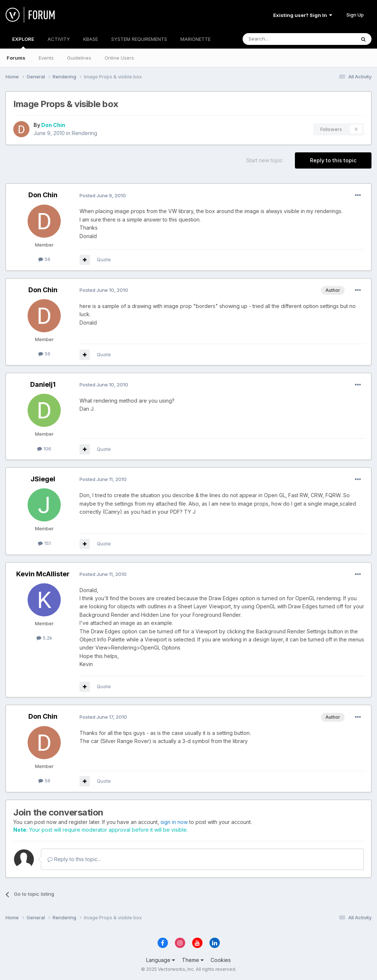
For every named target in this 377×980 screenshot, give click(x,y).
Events (46, 58)
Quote (104, 259)
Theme (193, 960)
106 (44, 449)
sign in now (174, 822)
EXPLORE (23, 42)
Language (161, 960)
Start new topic (265, 160)
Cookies (221, 960)
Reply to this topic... (74, 859)
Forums (16, 58)
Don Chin (53, 125)
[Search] (280, 39)
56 (44, 259)
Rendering (84, 133)
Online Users (119, 58)
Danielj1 (43, 384)
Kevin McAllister (43, 574)
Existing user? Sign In (303, 15)
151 (44, 543)
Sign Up (355, 15)
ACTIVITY (59, 39)
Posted (103, 195)
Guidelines (79, 58)
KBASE (91, 39)
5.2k (44, 638)
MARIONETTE (195, 39)
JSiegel (43, 479)
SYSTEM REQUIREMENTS (139, 39)
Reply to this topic (333, 160)
